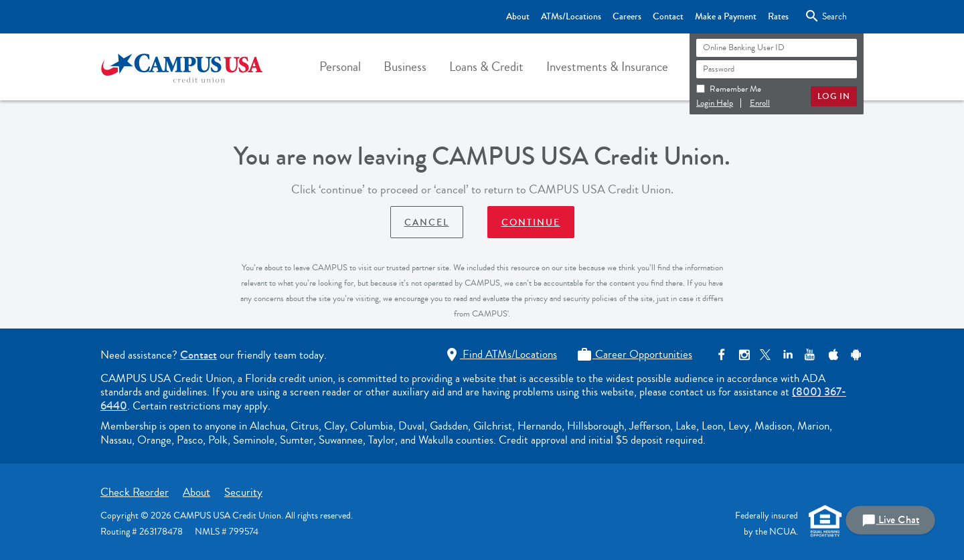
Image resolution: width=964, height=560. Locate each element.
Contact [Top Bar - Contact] (668, 17)
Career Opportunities (634, 354)
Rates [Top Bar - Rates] (778, 17)
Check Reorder (135, 492)
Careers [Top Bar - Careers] (627, 17)
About (196, 492)
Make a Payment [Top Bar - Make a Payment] (726, 17)
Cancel (427, 223)
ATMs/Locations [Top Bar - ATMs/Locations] (571, 17)
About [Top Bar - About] (518, 17)
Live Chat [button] (890, 520)
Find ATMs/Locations (500, 354)
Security (243, 492)
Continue (531, 223)
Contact (198, 355)
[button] (340, 67)
